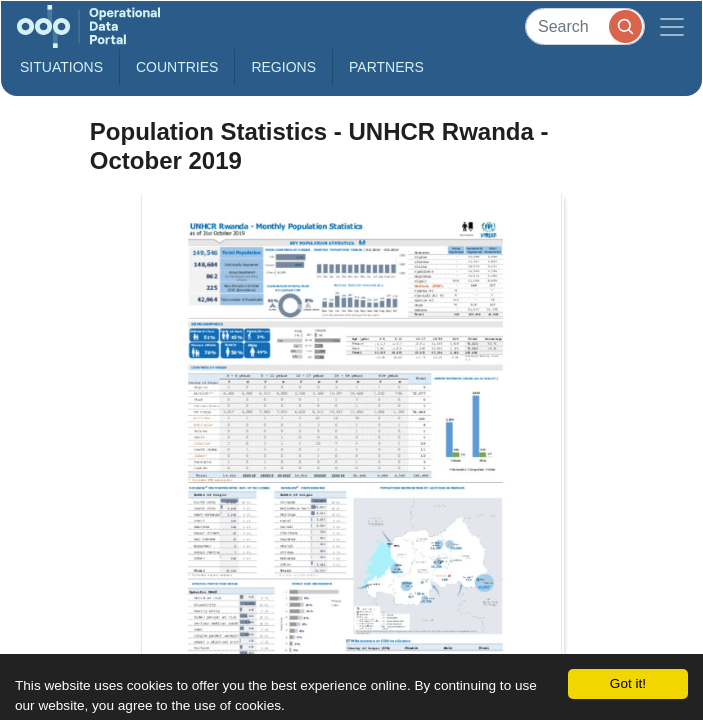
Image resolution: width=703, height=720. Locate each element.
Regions (283, 67)
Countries (177, 67)
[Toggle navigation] (672, 26)
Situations (61, 67)
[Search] (585, 26)
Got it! (628, 683)
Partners (386, 67)
